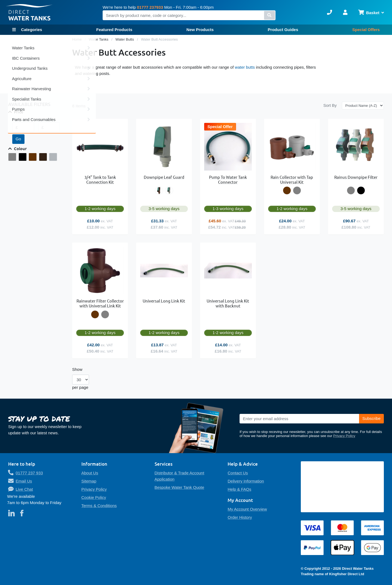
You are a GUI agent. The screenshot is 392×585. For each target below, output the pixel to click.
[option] (159, 190)
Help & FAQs (239, 489)
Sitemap (89, 481)
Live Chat (24, 489)
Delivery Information (246, 481)
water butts (245, 67)
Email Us (24, 481)
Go (18, 139)
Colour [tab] (20, 148)
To (40, 119)
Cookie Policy (94, 497)
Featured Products (114, 30)
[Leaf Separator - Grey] (53, 157)
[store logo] (29, 12)
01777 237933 (150, 7)
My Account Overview (247, 509)
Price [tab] (19, 112)
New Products (200, 30)
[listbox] (164, 190)
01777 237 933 (29, 473)
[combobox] (189, 15)
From (16, 119)
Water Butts (125, 39)
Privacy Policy (344, 436)
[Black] (23, 157)
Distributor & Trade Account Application (180, 476)
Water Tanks (99, 39)
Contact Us (238, 473)
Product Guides (283, 30)
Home (77, 39)
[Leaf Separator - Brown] (43, 157)
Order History (240, 517)
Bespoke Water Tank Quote (180, 487)
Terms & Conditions (99, 506)
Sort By (330, 105)
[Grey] (12, 157)
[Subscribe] (371, 419)
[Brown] (33, 157)
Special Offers (366, 30)
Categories (31, 30)
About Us (90, 473)
